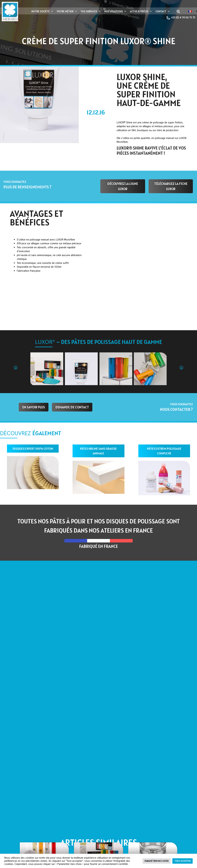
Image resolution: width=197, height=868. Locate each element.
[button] (178, 12)
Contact (163, 11)
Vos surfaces (91, 11)
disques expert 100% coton (33, 450)
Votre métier (67, 11)
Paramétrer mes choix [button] (157, 861)
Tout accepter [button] (183, 861)
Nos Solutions (115, 11)
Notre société (42, 11)
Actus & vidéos (141, 11)
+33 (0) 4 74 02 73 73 (181, 18)
